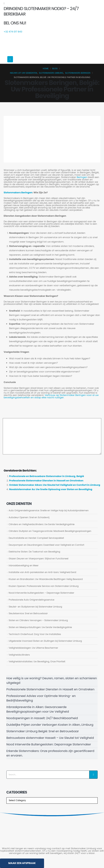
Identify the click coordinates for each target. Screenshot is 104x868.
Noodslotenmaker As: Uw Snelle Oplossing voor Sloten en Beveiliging (51, 489)
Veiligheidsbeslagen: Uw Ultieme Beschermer (33, 648)
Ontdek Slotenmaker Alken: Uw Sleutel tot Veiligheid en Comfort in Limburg (55, 485)
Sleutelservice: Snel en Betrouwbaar (28, 613)
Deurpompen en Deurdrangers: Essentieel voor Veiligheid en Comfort (46, 545)
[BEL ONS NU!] (52, 27)
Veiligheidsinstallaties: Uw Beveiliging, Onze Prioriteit (37, 661)
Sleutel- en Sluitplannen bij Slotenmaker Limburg (35, 607)
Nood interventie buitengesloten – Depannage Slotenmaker (41, 593)
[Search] (93, 775)
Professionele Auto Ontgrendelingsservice (31, 600)
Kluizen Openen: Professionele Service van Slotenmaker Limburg (44, 586)
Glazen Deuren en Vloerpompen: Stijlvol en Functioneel (38, 559)
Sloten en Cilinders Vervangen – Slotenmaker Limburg (38, 620)
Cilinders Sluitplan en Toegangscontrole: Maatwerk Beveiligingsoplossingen (50, 531)
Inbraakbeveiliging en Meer (23, 565)
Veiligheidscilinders (19, 655)
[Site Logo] (30, 44)
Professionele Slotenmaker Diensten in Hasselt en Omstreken (46, 481)
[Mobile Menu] (10, 59)
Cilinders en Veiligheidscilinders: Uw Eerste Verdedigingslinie (42, 524)
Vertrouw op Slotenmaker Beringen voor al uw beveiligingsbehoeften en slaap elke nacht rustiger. (51, 396)
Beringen (82, 177)
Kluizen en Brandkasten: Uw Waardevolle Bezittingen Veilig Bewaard (46, 579)
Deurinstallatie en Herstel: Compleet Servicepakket (36, 538)
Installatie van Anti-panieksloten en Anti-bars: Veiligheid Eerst (42, 572)
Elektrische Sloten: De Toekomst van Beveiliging (34, 552)
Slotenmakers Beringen (18, 192)
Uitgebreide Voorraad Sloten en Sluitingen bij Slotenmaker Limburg (45, 641)
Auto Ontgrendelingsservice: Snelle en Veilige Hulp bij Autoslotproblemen (49, 510)
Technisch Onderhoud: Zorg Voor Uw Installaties (35, 634)
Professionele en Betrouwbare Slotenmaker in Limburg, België (47, 476)
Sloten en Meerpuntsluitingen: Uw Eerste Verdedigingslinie (40, 627)
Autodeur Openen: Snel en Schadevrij (29, 517)
